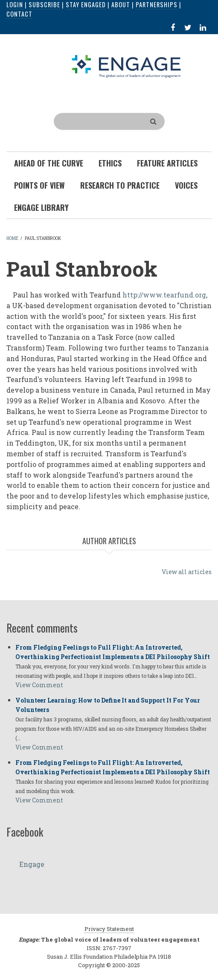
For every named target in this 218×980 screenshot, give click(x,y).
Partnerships (157, 4)
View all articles (187, 572)
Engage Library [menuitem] (41, 207)
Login (15, 4)
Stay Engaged (86, 4)
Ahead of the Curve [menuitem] (49, 163)
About (121, 4)
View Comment (39, 685)
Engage (32, 864)
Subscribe (44, 4)
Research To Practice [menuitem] (120, 185)
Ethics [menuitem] (110, 163)
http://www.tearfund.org (164, 295)
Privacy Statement (109, 929)
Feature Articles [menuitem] (167, 163)
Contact (19, 14)
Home (12, 238)
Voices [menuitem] (186, 185)
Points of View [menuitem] (39, 185)
